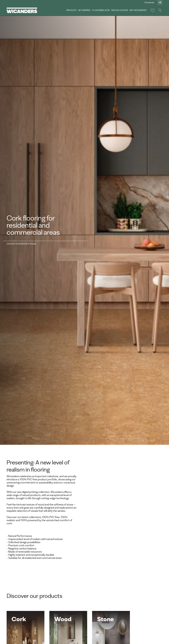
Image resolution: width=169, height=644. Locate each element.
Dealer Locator (119, 10)
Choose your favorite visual (22, 244)
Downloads (149, 2)
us (160, 2)
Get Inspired (84, 10)
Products (71, 10)
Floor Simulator (101, 10)
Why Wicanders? (138, 10)
